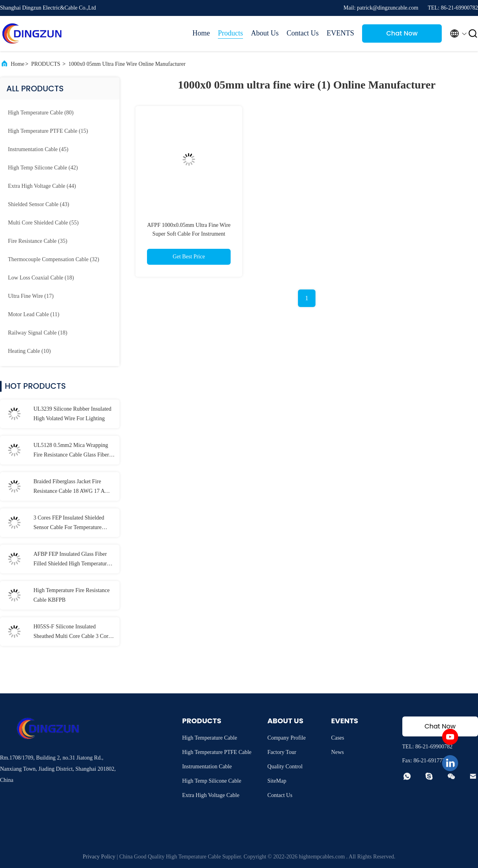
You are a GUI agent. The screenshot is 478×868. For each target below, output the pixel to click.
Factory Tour (282, 752)
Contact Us (303, 33)
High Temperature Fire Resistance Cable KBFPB (72, 595)
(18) (41, 278)
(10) (29, 351)
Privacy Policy (99, 857)
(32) (54, 259)
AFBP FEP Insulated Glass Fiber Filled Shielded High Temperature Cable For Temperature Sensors (71, 560)
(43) (39, 204)
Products (230, 33)
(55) (43, 223)
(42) (43, 168)
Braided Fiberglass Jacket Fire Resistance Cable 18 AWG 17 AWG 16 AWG (73, 487)
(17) (31, 296)
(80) (41, 113)
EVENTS (340, 33)
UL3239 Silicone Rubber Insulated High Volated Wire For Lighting (72, 414)
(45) (38, 149)
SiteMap (277, 781)
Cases (338, 738)
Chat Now (402, 33)
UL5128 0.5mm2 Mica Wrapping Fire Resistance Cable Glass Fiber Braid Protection (71, 451)
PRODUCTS (46, 64)
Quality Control (285, 767)
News (337, 752)
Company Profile (286, 738)
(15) (48, 131)
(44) (42, 186)
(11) (34, 314)
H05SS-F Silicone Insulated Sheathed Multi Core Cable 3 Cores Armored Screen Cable (73, 632)
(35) (38, 241)
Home (201, 33)
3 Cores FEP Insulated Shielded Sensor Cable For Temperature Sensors (69, 524)
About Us (265, 33)
